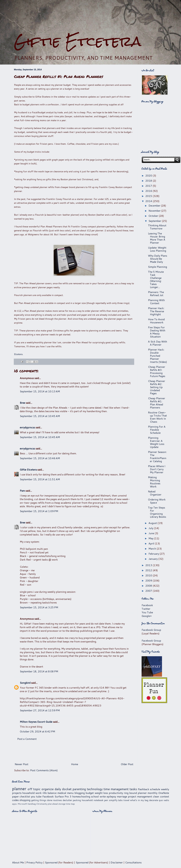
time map (70, 804)
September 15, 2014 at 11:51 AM (40, 479)
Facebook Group (151, 630)
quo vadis (164, 800)
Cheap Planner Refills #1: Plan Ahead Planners (157, 403)
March (153, 549)
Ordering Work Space (157, 501)
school (95, 796)
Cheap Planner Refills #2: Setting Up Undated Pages (157, 387)
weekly (165, 789)
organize (48, 789)
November (155, 211)
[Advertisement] (91, 17)
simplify (113, 800)
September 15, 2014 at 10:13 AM (40, 391)
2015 (149, 196)
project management (140, 796)
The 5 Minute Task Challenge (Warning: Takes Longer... (156, 279)
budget (90, 793)
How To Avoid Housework (156, 321)
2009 (149, 580)
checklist (25, 796)
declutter (67, 800)
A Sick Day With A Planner (158, 343)
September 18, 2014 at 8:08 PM (39, 671)
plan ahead (53, 804)
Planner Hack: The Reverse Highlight (156, 311)
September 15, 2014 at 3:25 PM (39, 607)
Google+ (147, 616)
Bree (22, 403)
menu (70, 793)
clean (156, 796)
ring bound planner (135, 793)
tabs (120, 800)
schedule (155, 789)
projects (17, 793)
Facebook (147, 605)
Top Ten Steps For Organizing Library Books (157, 512)
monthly (152, 793)
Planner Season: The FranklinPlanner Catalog (157, 456)
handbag (32, 804)
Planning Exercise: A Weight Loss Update (156, 442)
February (154, 554)
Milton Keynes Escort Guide (36, 722)
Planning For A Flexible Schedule (157, 430)
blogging (80, 793)
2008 (149, 586)
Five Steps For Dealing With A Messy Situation (157, 332)
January (153, 559)
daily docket (63, 789)
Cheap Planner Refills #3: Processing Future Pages (157, 371)
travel (126, 800)
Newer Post (21, 764)
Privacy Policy (34, 862)
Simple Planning (157, 267)
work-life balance (46, 793)
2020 (149, 175)
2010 (149, 575)
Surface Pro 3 (63, 796)
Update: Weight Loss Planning (157, 249)
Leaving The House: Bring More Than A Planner (157, 238)
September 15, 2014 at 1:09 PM (39, 511)
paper (15, 796)
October (154, 216)
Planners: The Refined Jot (156, 294)
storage (62, 804)
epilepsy (111, 796)
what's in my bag (139, 800)
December (155, 205)
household (28, 793)
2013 (149, 565)
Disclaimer (117, 862)
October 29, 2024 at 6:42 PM (37, 731)
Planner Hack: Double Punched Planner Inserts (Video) (157, 356)
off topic (34, 789)
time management (116, 789)
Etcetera (18, 354)
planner (19, 789)
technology (95, 789)
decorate (154, 800)
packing (77, 800)
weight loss (101, 793)
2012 (149, 570)
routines (57, 800)
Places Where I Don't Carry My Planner (157, 469)
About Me (18, 862)
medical (62, 793)
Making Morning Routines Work (154, 482)
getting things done (42, 800)
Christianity (42, 804)
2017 (149, 186)
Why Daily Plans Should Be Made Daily (158, 259)
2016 (149, 191)
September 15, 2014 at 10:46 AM (40, 458)
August (153, 523)
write (103, 796)
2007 (149, 591)
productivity (116, 793)
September (155, 221)
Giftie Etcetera (78, 41)
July (151, 528)
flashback (143, 789)
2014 (149, 201)
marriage (122, 796)
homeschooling (81, 796)
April (152, 543)
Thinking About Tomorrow (157, 227)
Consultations (133, 862)
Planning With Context (156, 302)
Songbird (25, 683)
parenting (79, 789)
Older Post (127, 764)
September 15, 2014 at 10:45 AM (40, 416)
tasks (133, 789)
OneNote (164, 793)
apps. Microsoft (20, 804)
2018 (149, 181)
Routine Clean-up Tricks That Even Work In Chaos (157, 417)
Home (75, 764)
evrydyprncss (27, 427)
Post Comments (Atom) (44, 770)
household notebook (93, 800)
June (152, 533)
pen (106, 800)
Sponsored (51, 862)
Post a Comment (27, 739)
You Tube (147, 612)
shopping (25, 800)
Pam (22, 491)
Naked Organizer (155, 493)
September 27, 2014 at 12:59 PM (40, 710)
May (151, 538)
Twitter (146, 609)
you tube (36, 796)
